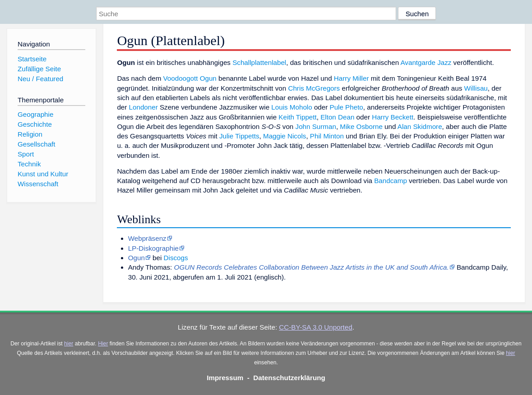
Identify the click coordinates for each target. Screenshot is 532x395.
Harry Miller (352, 78)
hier (69, 344)
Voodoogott (181, 78)
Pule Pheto (347, 107)
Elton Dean (337, 117)
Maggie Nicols (285, 136)
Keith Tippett (297, 117)
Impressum (225, 378)
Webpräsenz (147, 238)
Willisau (476, 88)
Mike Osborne (361, 126)
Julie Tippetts (239, 136)
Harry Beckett (393, 117)
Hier (103, 344)
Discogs (176, 258)
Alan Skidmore (420, 126)
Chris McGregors (314, 88)
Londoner (143, 107)
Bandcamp (391, 181)
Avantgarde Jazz (426, 62)
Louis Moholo (291, 107)
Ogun (208, 78)
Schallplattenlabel (259, 62)
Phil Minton (327, 136)
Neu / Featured (40, 79)
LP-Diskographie (153, 248)
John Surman (316, 126)
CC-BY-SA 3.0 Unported (315, 327)
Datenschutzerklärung (289, 378)
